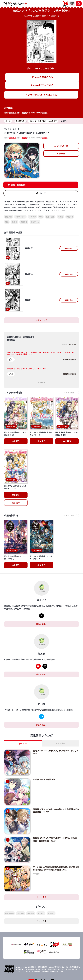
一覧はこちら (42, 320)
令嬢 (41, 217)
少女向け (51, 885)
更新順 (65, 344)
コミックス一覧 (61, 146)
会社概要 (61, 969)
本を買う (16, 481)
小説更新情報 (11, 502)
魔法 (7, 222)
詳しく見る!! (41, 596)
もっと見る (42, 382)
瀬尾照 (24, 113)
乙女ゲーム (35, 222)
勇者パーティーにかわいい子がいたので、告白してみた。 (56, 724)
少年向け (20, 885)
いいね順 (73, 344)
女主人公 (9, 217)
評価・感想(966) (19, 185)
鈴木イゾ (13, 113)
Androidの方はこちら (42, 85)
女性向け (70, 217)
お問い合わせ (61, 974)
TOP (22, 969)
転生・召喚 (50, 217)
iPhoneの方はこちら (42, 77)
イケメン (32, 217)
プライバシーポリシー (22, 974)
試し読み (16, 489)
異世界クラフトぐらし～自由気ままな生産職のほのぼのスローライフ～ (56, 783)
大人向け (41, 885)
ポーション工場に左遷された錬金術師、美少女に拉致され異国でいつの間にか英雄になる (56, 840)
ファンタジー (20, 217)
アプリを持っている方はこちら (41, 95)
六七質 (45, 113)
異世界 (60, 217)
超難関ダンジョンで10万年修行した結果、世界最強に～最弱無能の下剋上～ (55, 811)
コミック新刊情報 (13, 393)
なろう (14, 222)
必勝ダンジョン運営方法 (44, 752)
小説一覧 (61, 153)
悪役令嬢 (24, 222)
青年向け (31, 885)
